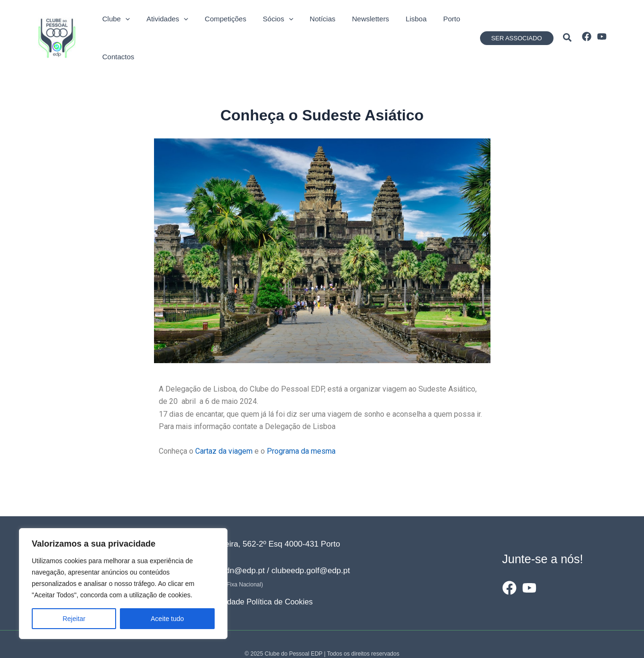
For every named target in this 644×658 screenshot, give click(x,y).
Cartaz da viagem (224, 431)
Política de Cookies (284, 582)
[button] (517, 28)
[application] (120, 28)
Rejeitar (74, 619)
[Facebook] (587, 27)
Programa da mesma (301, 431)
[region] (123, 584)
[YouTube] (602, 27)
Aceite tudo (167, 619)
